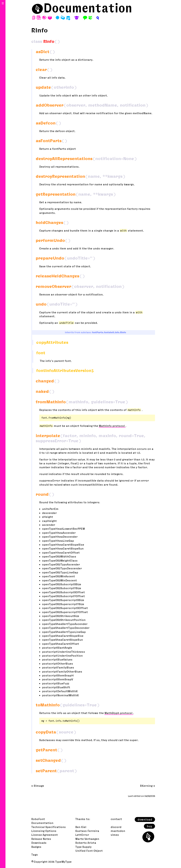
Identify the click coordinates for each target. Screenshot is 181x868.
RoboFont (38, 819)
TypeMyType (63, 862)
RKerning (146, 786)
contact (116, 819)
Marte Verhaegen (87, 839)
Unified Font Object (89, 851)
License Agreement (45, 835)
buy (149, 826)
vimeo (115, 835)
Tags (35, 855)
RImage (39, 786)
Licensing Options (44, 831)
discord (116, 827)
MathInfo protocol (112, 426)
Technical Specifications (49, 827)
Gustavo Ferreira (87, 831)
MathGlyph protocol (119, 713)
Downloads (39, 843)
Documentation (88, 8)
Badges (36, 847)
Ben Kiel (81, 827)
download (145, 819)
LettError (82, 835)
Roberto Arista (86, 843)
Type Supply (83, 847)
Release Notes (41, 839)
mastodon (118, 831)
